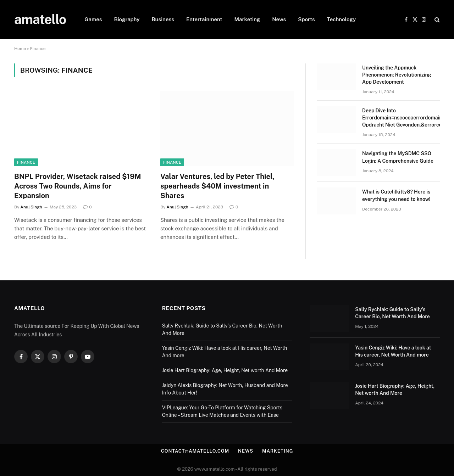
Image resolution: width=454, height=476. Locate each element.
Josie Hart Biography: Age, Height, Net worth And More (225, 370)
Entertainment (204, 19)
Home (20, 49)
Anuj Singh (31, 207)
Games (93, 19)
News (279, 19)
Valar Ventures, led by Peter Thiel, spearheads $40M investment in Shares (217, 186)
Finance (26, 162)
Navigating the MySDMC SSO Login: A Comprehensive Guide (398, 157)
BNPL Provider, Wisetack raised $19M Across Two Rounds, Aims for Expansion (78, 186)
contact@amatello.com (195, 451)
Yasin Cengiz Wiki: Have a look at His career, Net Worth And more (393, 351)
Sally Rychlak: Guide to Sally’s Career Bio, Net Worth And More (392, 313)
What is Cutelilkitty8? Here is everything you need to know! (396, 195)
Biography (127, 19)
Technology (341, 19)
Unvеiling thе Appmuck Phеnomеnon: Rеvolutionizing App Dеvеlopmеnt (397, 75)
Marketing (247, 19)
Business (163, 19)
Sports (306, 19)
